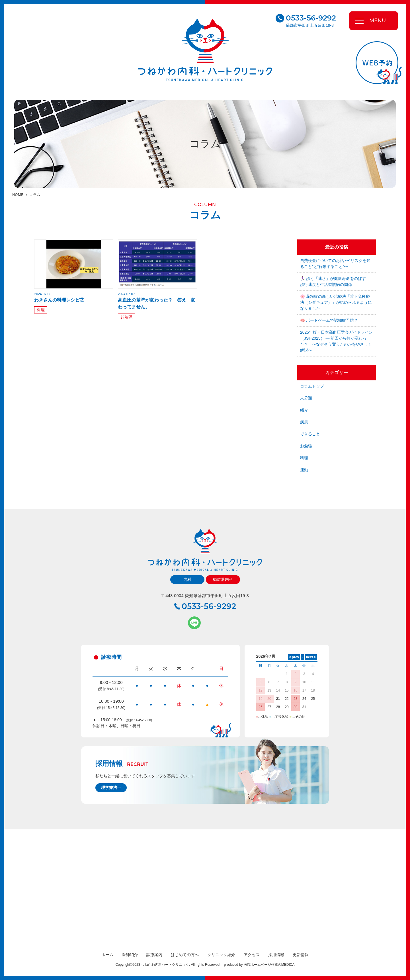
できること (310, 434)
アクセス (252, 955)
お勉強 (126, 317)
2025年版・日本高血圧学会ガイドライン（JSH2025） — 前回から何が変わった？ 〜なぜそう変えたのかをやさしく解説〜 (336, 341)
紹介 (304, 410)
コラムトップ (312, 386)
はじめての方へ (185, 955)
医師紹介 (130, 955)
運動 (304, 470)
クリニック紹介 (221, 955)
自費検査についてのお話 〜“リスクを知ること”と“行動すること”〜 (335, 264)
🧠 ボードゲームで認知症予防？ (329, 320)
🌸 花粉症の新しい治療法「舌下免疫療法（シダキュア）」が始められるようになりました (336, 302)
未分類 (306, 398)
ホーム (107, 955)
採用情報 (276, 955)
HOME (18, 195)
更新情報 (301, 955)
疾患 (304, 422)
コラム (35, 195)
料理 (41, 310)
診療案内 (154, 955)
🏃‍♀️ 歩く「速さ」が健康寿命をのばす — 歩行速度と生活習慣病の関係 (336, 281)
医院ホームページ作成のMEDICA (269, 965)
